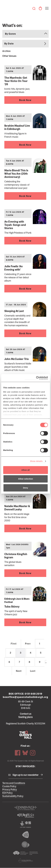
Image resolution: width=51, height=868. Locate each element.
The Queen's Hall (6, 7)
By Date (9, 44)
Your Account (40, 8)
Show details (36, 461)
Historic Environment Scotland (26, 853)
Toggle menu (47, 7)
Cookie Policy (9, 786)
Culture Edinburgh (26, 816)
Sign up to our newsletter (26, 775)
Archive (6, 51)
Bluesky (25, 753)
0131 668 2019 (34, 694)
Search (34, 8)
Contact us (26, 714)
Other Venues (9, 56)
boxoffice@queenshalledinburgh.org (26, 697)
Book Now (25, 100)
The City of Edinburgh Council (26, 808)
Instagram (33, 753)
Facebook (18, 753)
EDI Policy (7, 793)
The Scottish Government (26, 824)
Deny (26, 488)
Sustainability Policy (13, 796)
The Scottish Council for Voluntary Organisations (26, 835)
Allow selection (26, 479)
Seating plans (26, 717)
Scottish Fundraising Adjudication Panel (26, 860)
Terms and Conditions (14, 783)
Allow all (26, 470)
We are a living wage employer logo (26, 844)
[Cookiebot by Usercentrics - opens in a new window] (36, 378)
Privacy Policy (10, 790)
